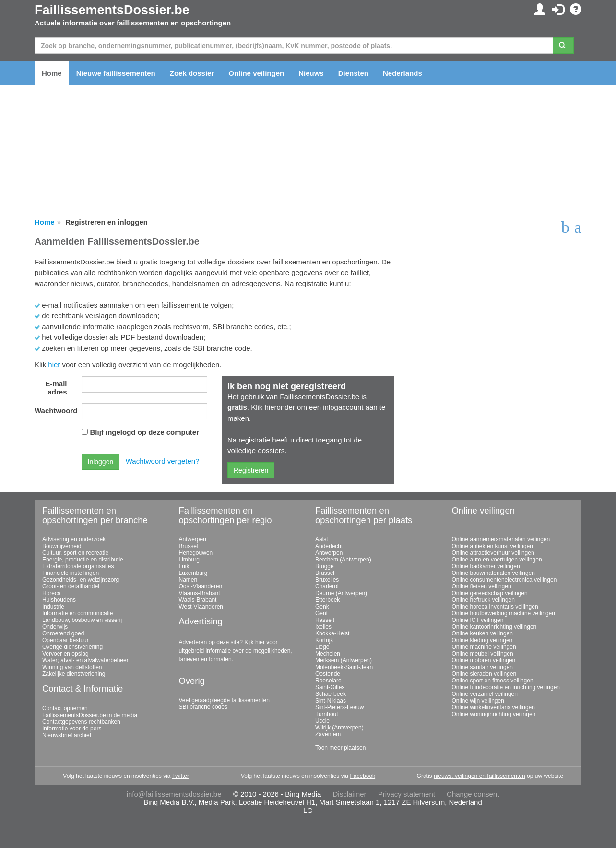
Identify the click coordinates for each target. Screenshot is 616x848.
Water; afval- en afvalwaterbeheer (85, 660)
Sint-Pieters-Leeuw (339, 707)
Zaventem (328, 734)
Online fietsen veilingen (482, 586)
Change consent (473, 794)
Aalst (322, 539)
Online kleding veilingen (482, 640)
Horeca (52, 593)
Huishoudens (59, 600)
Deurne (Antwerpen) (341, 593)
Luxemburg (193, 573)
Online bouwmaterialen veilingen (493, 573)
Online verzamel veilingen (485, 694)
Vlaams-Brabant (200, 593)
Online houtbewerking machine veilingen (503, 613)
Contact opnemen (65, 708)
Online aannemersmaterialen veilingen (501, 539)
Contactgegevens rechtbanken (81, 722)
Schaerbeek (331, 694)
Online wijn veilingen (478, 701)
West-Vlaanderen (201, 607)
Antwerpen (193, 539)
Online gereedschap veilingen (490, 593)
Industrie (53, 607)
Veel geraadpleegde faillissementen (224, 700)
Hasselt (325, 620)
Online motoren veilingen (484, 660)
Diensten (353, 73)
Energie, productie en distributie (83, 560)
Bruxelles (327, 580)
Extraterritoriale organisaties (78, 566)
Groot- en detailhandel (71, 586)
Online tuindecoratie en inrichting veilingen (506, 687)
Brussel (189, 546)
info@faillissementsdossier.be (174, 794)
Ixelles (323, 627)
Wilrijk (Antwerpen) (339, 728)
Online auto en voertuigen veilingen (497, 560)
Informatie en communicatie (77, 613)
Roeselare (328, 681)
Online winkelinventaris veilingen (493, 707)
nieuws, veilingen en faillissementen (480, 776)
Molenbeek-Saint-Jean (344, 667)
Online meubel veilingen (483, 654)
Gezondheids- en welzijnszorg (81, 580)
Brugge (325, 566)
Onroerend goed (63, 633)
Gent (321, 613)
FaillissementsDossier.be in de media (90, 715)
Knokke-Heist (332, 633)
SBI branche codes (203, 707)
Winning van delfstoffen (72, 667)
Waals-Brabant (198, 600)
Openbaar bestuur (65, 640)
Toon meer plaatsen (340, 748)
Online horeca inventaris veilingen (495, 607)
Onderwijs (55, 627)
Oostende (328, 674)
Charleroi (327, 586)
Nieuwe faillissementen (116, 73)
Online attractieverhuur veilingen (493, 553)
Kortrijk (324, 640)
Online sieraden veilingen (484, 674)
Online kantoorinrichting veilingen (494, 627)
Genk (322, 607)
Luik (184, 566)
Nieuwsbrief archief (67, 735)
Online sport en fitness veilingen (493, 681)
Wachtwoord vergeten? (163, 461)
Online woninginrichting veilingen (494, 714)
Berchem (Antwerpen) (343, 560)
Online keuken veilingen (482, 633)
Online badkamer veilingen (486, 566)
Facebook (362, 776)
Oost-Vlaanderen (201, 586)
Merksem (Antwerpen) (344, 660)
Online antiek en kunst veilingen (492, 546)
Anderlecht (329, 546)
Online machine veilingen (484, 647)
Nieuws (311, 73)
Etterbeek (327, 600)
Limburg (189, 560)
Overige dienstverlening (72, 647)
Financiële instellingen (71, 573)
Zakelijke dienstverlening (74, 674)
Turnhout (327, 714)
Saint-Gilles (330, 687)
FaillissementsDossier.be (112, 10)
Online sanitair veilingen (482, 667)
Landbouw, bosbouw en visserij (82, 620)
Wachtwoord (54, 411)
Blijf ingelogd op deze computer (145, 432)
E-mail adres (56, 388)
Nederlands (403, 73)
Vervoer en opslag (65, 654)
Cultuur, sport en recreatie (75, 553)
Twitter (181, 776)
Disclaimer (350, 794)
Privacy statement (407, 794)
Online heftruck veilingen (483, 600)
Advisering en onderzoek (74, 539)
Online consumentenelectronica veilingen (504, 580)
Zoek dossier (192, 73)
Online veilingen (256, 73)
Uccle (322, 721)
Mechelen (328, 654)
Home (52, 73)
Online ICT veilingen (478, 620)
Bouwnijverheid (62, 546)
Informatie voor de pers (72, 729)
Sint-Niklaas (331, 701)
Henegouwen (196, 553)
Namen (188, 580)
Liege (322, 647)
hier (54, 364)
